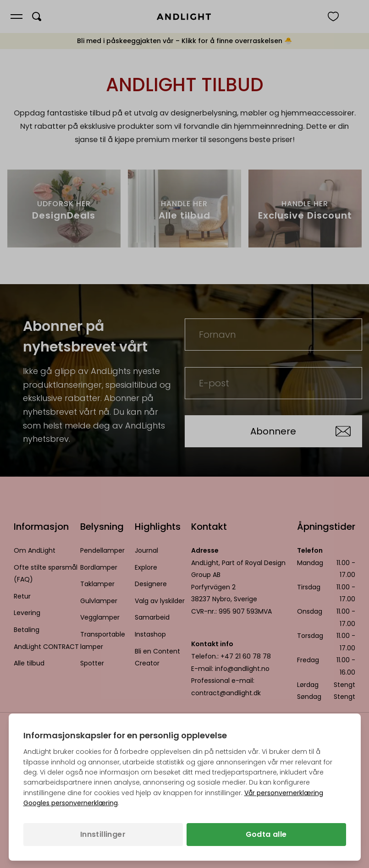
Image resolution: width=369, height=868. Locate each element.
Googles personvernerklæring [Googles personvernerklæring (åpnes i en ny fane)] (71, 803)
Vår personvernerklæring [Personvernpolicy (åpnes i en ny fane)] (284, 793)
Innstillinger (103, 834)
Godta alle (266, 834)
